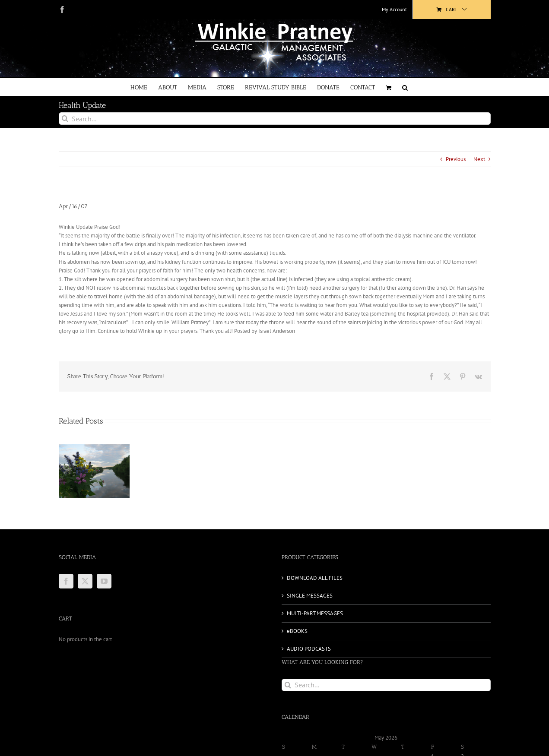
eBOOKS (297, 631)
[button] (405, 87)
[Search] (65, 119)
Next (479, 159)
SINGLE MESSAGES (310, 596)
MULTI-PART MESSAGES (315, 613)
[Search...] (275, 119)
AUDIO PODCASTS (309, 649)
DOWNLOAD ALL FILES (315, 578)
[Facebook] (66, 581)
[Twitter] (85, 581)
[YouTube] (104, 581)
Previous (456, 159)
